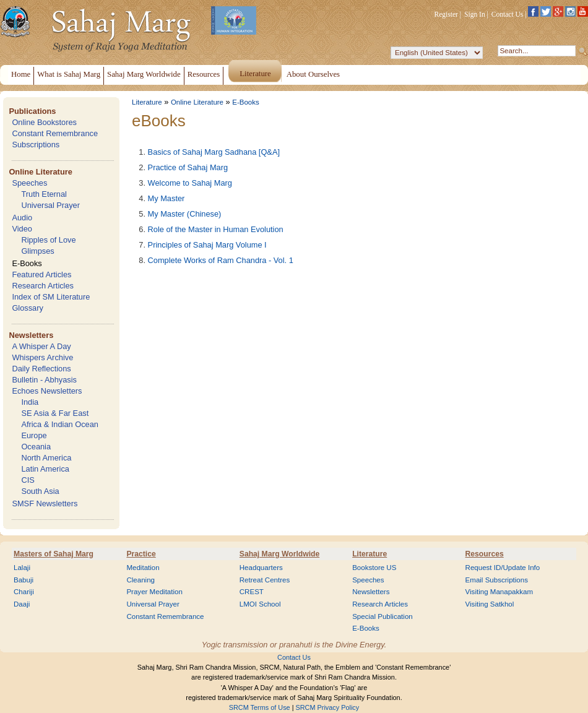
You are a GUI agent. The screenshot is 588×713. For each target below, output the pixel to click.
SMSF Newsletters (45, 503)
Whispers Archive (42, 357)
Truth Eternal (44, 194)
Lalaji (22, 568)
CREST (252, 592)
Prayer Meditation (154, 592)
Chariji (24, 592)
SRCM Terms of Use (260, 707)
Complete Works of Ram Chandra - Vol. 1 (221, 260)
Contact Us (508, 14)
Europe (34, 435)
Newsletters (31, 335)
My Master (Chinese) (185, 214)
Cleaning (141, 580)
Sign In (475, 14)
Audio (22, 218)
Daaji (22, 604)
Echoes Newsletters (47, 391)
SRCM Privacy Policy (328, 707)
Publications (32, 111)
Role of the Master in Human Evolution (216, 229)
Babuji (24, 580)
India (30, 402)
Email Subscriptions (497, 580)
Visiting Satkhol (490, 604)
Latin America (45, 469)
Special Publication (383, 616)
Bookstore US (374, 568)
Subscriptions (36, 145)
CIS (28, 480)
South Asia (40, 491)
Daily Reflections (41, 369)
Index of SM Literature (51, 297)
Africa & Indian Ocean (59, 424)
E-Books (27, 263)
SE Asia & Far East (55, 413)
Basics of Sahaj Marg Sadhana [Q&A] (214, 152)
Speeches (29, 183)
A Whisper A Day (41, 346)
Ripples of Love (48, 240)
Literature (147, 102)
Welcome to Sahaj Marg (190, 183)
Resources (485, 554)
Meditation (143, 568)
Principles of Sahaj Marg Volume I (207, 245)
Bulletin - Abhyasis (44, 380)
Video (22, 229)
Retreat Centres (265, 580)
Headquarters (261, 568)
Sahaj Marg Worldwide (279, 554)
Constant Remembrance (55, 133)
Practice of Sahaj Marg (188, 167)
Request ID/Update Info (503, 568)
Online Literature (40, 172)
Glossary (28, 308)
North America (46, 458)
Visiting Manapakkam (499, 592)
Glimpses (37, 251)
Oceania (36, 447)
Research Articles (43, 286)
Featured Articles (41, 274)
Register (446, 14)
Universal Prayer (50, 205)
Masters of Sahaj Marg (54, 554)
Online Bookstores (44, 122)
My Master (166, 198)
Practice (141, 554)
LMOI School (260, 604)
